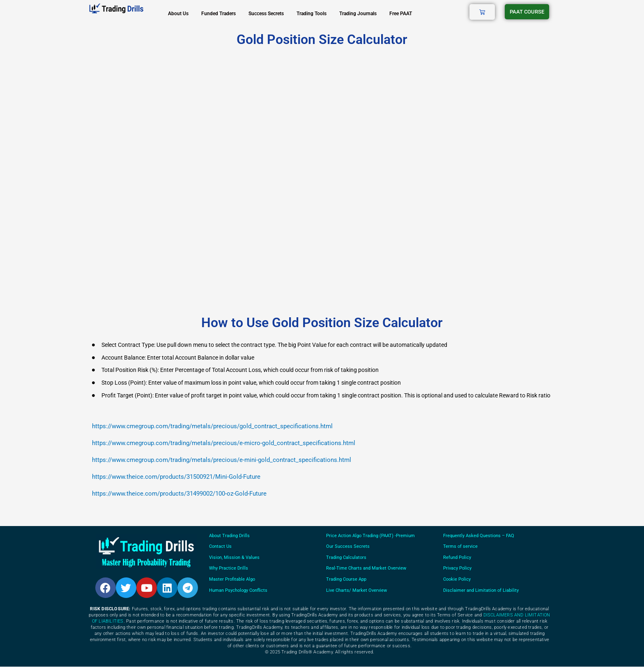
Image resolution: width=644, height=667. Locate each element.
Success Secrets (266, 14)
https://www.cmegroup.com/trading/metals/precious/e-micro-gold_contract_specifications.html (224, 443)
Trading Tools (312, 14)
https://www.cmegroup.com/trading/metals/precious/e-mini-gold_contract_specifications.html (222, 460)
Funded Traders (218, 14)
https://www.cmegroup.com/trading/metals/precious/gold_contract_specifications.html (212, 426)
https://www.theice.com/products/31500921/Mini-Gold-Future (176, 477)
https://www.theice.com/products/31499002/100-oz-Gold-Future (179, 494)
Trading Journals (358, 14)
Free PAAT (401, 14)
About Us (178, 14)
